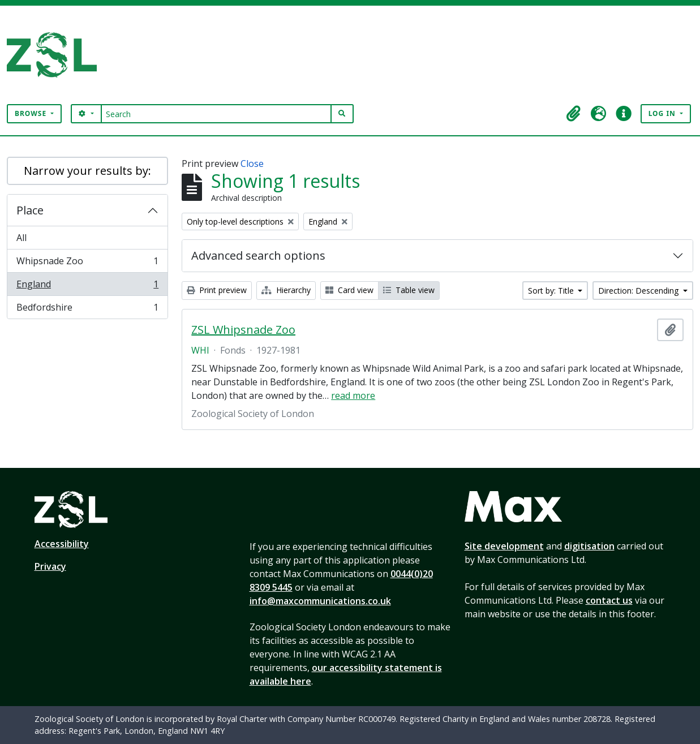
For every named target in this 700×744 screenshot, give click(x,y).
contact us (609, 600)
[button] (574, 114)
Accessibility (62, 544)
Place (30, 210)
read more (353, 395)
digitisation (589, 546)
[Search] (216, 114)
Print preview (217, 290)
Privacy (50, 566)
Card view (349, 290)
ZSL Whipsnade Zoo (243, 330)
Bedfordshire (87, 309)
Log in (663, 113)
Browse (32, 113)
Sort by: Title (552, 291)
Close (252, 164)
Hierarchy (286, 290)
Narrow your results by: (87, 171)
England (87, 287)
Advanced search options (258, 255)
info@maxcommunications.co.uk (320, 601)
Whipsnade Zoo (87, 263)
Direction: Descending (639, 291)
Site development (504, 546)
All (22, 238)
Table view (409, 290)
